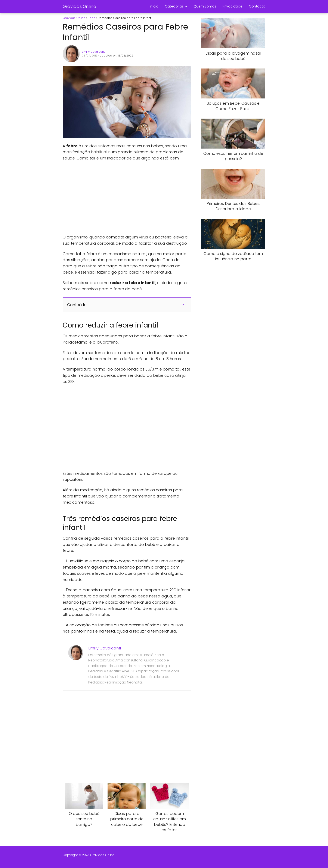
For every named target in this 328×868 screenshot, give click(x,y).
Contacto (257, 6)
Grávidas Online (79, 6)
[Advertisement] (127, 198)
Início (154, 6)
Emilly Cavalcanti (94, 52)
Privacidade (233, 6)
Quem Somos (205, 6)
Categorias (174, 6)
